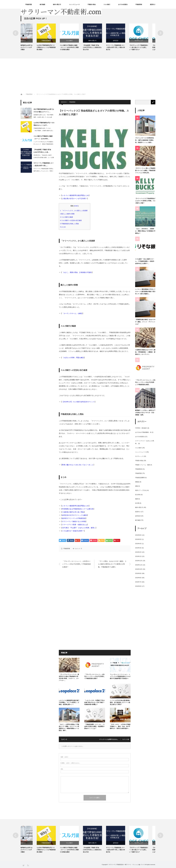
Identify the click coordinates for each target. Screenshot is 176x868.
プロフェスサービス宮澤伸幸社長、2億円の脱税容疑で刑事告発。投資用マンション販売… (145, 140)
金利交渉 (123, 41)
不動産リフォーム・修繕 (143, 465)
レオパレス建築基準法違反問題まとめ (75, 195)
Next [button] (160, 33)
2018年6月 (138, 586)
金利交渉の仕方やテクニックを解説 (75, 515)
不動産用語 (29, 4)
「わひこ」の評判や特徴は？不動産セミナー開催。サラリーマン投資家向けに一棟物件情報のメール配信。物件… (69, 727)
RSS (28, 865)
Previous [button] (16, 33)
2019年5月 (138, 539)
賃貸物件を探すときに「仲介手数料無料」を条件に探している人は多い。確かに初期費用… (43, 117)
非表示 (76, 206)
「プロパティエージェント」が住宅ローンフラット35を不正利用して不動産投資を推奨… (145, 382)
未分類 (137, 503)
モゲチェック (146, 41)
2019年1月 (138, 556)
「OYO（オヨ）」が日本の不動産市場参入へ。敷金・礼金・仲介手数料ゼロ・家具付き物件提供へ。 (120, 726)
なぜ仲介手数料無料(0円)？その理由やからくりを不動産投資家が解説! (53, 47)
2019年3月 (138, 548)
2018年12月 (139, 561)
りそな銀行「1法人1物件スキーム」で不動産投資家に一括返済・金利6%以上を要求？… (145, 261)
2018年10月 (139, 569)
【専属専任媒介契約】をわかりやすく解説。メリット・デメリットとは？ (145, 322)
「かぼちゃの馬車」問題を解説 (73, 358)
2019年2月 (138, 552)
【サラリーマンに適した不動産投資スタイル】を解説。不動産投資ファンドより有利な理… (145, 171)
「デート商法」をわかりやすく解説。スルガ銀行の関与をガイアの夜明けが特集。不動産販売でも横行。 (112, 564)
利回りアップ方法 (141, 490)
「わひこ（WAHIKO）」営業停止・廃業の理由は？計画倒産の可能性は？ (145, 231)
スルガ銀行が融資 (67, 217)
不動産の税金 (92, 4)
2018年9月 (138, 573)
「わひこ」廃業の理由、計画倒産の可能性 (77, 272)
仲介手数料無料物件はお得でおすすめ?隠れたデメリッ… (44, 111)
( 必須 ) (64, 757)
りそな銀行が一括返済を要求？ (73, 531)
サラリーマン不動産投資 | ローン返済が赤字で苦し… (44, 164)
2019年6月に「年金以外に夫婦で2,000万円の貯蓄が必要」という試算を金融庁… (44, 157)
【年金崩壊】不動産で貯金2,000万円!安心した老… (42, 151)
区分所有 (138, 495)
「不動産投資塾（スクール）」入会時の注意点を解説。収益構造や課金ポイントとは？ (94, 726)
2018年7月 (138, 582)
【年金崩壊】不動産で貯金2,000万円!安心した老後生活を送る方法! (99, 47)
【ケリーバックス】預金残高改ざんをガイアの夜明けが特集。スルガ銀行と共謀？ (145, 201)
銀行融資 (42, 4)
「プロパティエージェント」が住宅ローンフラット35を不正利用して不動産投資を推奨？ (76, 564)
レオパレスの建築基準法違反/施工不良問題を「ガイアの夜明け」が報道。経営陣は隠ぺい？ (69, 702)
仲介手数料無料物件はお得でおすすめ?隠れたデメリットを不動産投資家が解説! (30, 47)
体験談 (137, 482)
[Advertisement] (88, 75)
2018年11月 (139, 565)
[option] (32, 37)
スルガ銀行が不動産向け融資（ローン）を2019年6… (43, 137)
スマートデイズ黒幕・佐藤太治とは (75, 525)
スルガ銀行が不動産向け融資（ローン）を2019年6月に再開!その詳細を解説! (76, 47)
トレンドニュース (74, 4)
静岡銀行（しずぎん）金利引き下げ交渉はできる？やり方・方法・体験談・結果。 (145, 413)
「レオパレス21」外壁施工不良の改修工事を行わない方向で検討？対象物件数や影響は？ (94, 702)
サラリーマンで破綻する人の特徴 (74, 521)
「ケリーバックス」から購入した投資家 (75, 211)
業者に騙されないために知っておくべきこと (78, 465)
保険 (136, 486)
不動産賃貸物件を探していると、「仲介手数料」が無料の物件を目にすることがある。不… (43, 131)
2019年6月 (138, 535)
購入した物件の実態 (68, 214)
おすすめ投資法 (123, 4)
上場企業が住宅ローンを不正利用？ (75, 199)
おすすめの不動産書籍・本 (143, 432)
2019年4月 (138, 544)
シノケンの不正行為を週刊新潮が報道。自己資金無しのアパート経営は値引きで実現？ (120, 702)
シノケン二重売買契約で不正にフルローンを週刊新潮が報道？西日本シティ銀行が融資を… (145, 292)
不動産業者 (139, 4)
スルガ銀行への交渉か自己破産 (72, 220)
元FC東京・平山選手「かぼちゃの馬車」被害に (79, 528)
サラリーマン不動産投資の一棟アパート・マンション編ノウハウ (127, 865)
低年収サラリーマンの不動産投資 (74, 518)
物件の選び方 (57, 4)
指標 (136, 499)
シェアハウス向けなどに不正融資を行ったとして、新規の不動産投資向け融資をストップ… (43, 144)
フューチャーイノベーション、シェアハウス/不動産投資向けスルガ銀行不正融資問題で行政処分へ (120, 676)
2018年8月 (138, 578)
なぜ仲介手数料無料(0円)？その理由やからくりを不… (44, 124)
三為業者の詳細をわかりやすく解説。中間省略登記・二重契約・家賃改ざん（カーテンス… (145, 352)
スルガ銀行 (107, 4)
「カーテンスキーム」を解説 (72, 313)
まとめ (64, 227)
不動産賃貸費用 (53, 41)
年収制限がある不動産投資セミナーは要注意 (78, 509)
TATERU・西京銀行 (141, 428)
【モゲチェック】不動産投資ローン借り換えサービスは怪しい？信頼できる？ (146, 47)
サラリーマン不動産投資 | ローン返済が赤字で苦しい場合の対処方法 (123, 47)
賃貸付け (153, 4)
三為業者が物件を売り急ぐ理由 (73, 512)
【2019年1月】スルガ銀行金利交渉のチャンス (78, 402)
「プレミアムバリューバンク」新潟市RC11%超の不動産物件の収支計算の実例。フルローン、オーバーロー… (69, 677)
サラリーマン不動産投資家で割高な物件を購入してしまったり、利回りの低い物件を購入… (43, 171)
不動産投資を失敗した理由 (70, 224)
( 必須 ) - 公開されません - (70, 763)
